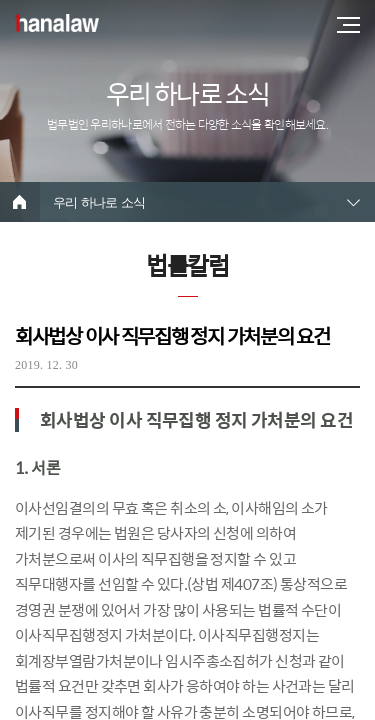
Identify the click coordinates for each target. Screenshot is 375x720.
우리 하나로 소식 (99, 202)
